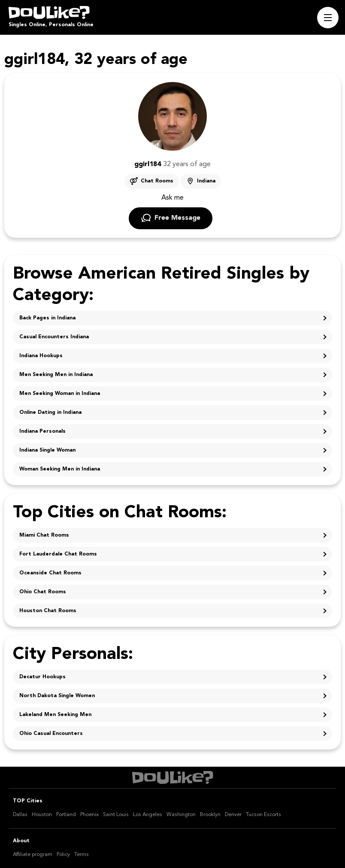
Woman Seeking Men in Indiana (60, 469)
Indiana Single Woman (47, 450)
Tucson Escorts (263, 815)
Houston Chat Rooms (48, 611)
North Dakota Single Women (57, 696)
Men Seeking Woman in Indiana (60, 394)
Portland (66, 815)
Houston (42, 815)
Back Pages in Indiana (47, 318)
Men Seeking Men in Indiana (56, 375)
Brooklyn (210, 815)
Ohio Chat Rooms (43, 592)
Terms (82, 855)
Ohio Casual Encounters (51, 734)
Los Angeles (148, 815)
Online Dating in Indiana (50, 413)
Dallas (20, 815)
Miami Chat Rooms (44, 535)
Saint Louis (116, 815)
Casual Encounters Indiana (54, 337)
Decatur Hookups (42, 677)
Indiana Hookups (41, 356)
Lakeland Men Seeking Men (55, 715)
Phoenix (89, 815)
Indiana (206, 181)
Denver (233, 815)
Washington (181, 815)
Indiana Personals (42, 431)
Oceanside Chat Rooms (50, 573)
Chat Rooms (157, 181)
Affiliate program (33, 855)
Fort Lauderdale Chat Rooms (58, 554)
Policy (63, 855)
